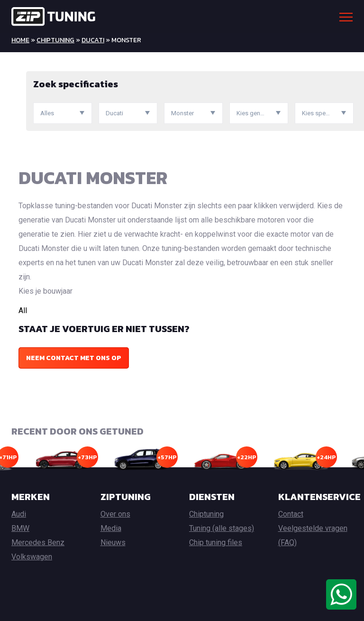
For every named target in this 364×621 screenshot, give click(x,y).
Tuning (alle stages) (222, 528)
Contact (291, 514)
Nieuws (113, 542)
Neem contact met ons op (74, 358)
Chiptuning (55, 40)
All (23, 310)
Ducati (93, 40)
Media (111, 528)
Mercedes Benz (38, 542)
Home (20, 40)
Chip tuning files (216, 542)
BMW (20, 528)
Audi (19, 514)
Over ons (115, 514)
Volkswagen (32, 557)
